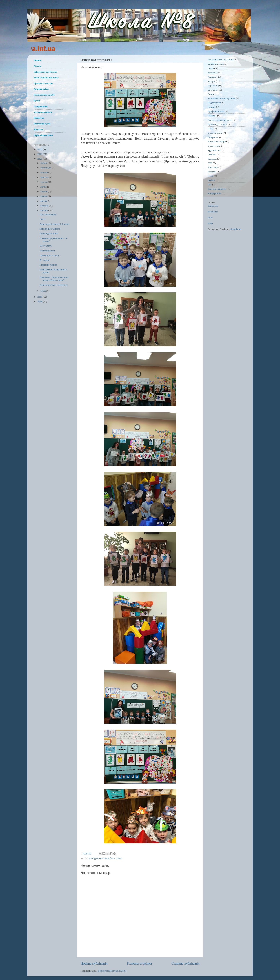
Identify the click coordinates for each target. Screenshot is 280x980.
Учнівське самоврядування (222, 98)
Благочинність (215, 133)
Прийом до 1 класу (50, 255)
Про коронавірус (48, 214)
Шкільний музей (42, 124)
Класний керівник (217, 189)
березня (45, 206)
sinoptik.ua (236, 229)
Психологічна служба (44, 95)
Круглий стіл (214, 150)
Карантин (213, 85)
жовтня (44, 172)
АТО (210, 163)
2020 (40, 159)
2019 (40, 297)
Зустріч (211, 81)
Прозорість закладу (43, 83)
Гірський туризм (48, 265)
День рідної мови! (49, 233)
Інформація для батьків (45, 72)
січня (43, 291)
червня (44, 191)
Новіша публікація (94, 963)
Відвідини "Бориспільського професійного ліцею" (54, 279)
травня (44, 196)
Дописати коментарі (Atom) (112, 971)
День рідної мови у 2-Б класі (55, 224)
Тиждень (212, 116)
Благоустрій (214, 146)
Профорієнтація (216, 111)
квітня (44, 201)
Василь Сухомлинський (220, 120)
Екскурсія (213, 73)
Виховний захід (216, 64)
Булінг (37, 101)
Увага (43, 219)
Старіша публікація (185, 963)
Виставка (212, 90)
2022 (40, 149)
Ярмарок (212, 159)
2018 (40, 301)
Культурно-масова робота (102, 858)
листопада (46, 168)
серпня (44, 182)
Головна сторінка (139, 963)
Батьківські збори (217, 142)
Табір (210, 129)
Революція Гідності (50, 229)
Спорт (211, 94)
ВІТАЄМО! (46, 246)
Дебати (211, 180)
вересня (45, 177)
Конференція (214, 193)
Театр (210, 176)
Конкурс (212, 77)
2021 (40, 154)
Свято (119, 858)
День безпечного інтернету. (54, 285)
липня (44, 187)
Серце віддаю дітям (43, 135)
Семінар (212, 154)
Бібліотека (39, 118)
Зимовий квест (47, 251)
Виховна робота (41, 89)
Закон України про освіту (46, 78)
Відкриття (213, 137)
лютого (44, 210)
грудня (44, 163)
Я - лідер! (45, 260)
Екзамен (212, 172)
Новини (37, 60)
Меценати (39, 130)
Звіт (210, 185)
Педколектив (214, 103)
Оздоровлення (41, 106)
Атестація (213, 167)
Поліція (212, 107)
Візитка (37, 66)
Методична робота (43, 112)
